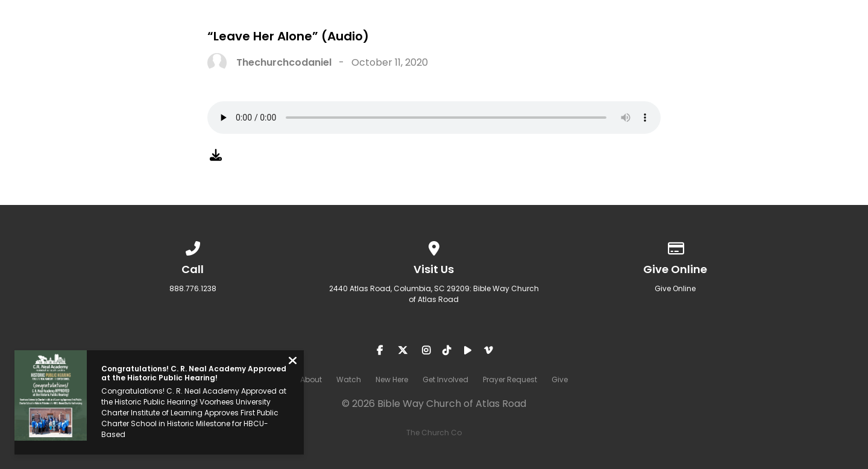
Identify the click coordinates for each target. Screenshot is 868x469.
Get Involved (659, 37)
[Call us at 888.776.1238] (193, 246)
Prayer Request (765, 37)
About (434, 37)
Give (847, 37)
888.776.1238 (193, 288)
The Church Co (434, 433)
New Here (571, 37)
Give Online (675, 288)
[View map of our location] (434, 246)
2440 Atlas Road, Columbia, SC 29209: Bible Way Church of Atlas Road (434, 294)
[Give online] (675, 246)
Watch (499, 37)
